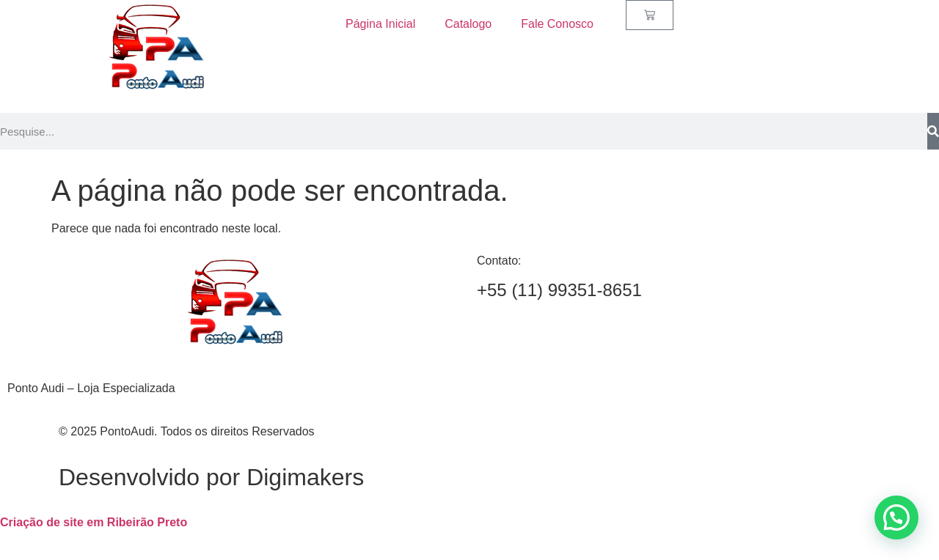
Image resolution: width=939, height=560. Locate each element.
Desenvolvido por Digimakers (211, 477)
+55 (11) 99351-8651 (559, 290)
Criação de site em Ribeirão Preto (94, 522)
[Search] (933, 131)
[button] (896, 517)
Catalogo (468, 24)
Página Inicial (380, 24)
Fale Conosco (557, 24)
